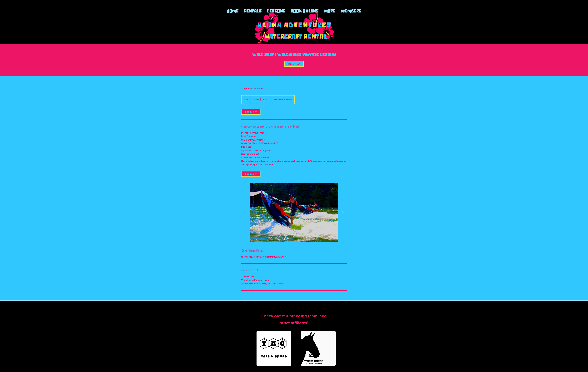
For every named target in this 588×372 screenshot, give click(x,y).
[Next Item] (343, 213)
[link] (294, 64)
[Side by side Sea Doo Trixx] (294, 213)
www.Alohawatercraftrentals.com (294, 308)
